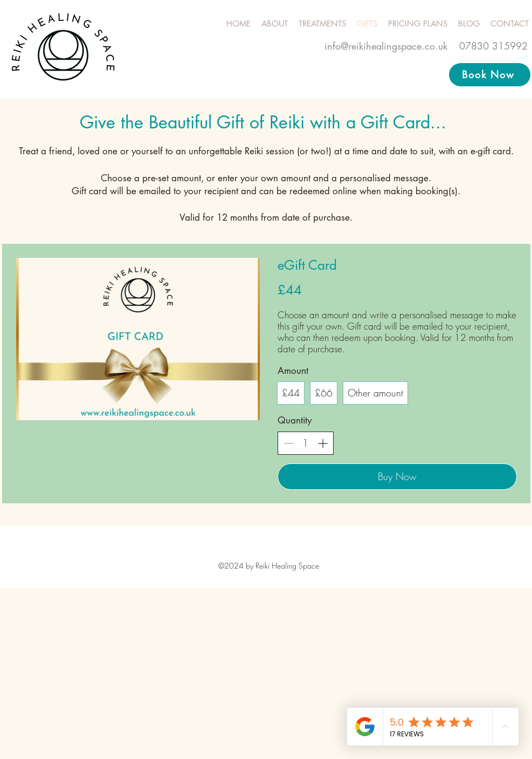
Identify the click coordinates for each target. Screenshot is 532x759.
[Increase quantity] (323, 443)
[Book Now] (490, 75)
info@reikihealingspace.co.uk (386, 46)
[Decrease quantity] (289, 443)
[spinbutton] (306, 443)
